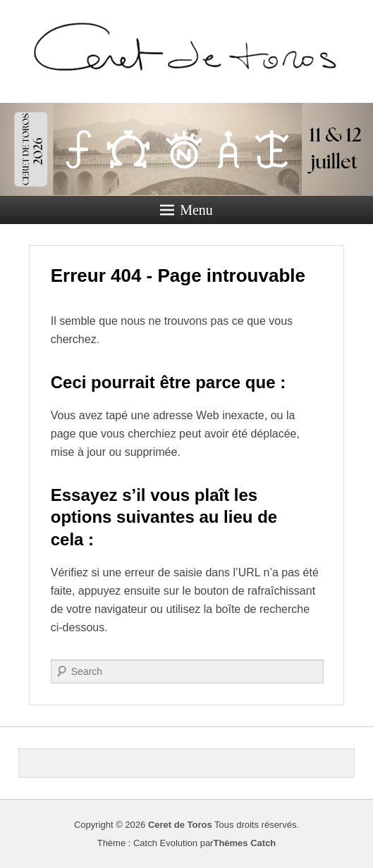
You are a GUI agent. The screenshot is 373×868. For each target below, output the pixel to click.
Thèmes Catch (244, 843)
